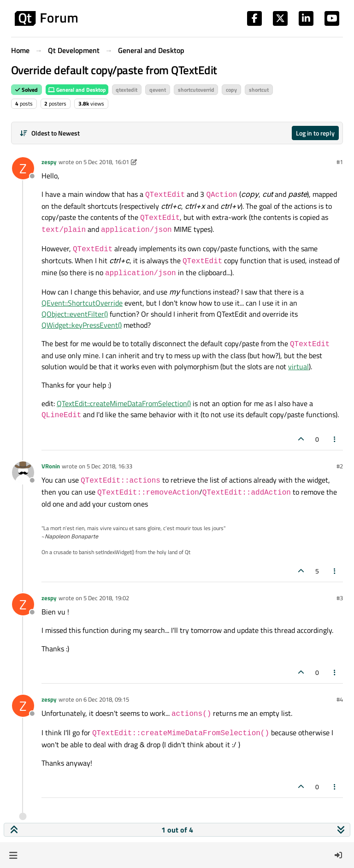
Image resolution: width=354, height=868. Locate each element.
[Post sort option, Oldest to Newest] (50, 133)
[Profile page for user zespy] (23, 168)
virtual (298, 366)
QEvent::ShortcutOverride (82, 303)
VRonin (51, 466)
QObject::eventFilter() (75, 314)
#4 (340, 699)
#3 (340, 598)
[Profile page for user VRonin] (23, 472)
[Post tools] (335, 439)
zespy (49, 162)
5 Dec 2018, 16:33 (109, 466)
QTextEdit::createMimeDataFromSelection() (124, 403)
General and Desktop (77, 90)
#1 (340, 162)
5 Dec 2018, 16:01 (106, 162)
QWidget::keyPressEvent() (82, 325)
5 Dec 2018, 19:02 (106, 598)
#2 (340, 466)
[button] (13, 855)
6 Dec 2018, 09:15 (106, 699)
